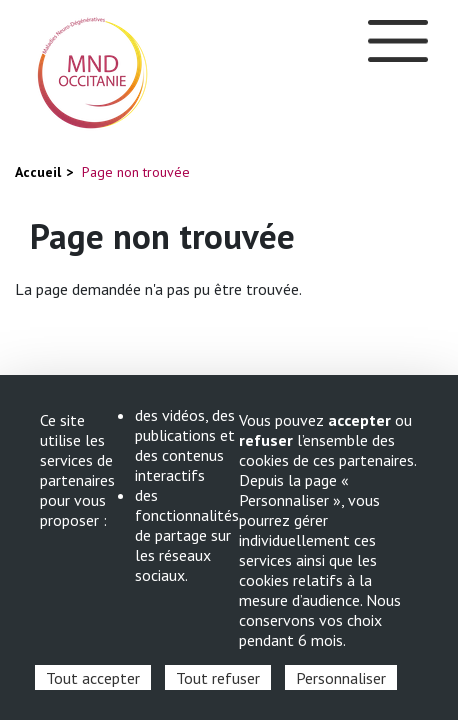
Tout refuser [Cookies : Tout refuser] (218, 678)
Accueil (38, 172)
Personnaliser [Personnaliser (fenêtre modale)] (341, 678)
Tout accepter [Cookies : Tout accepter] (93, 678)
